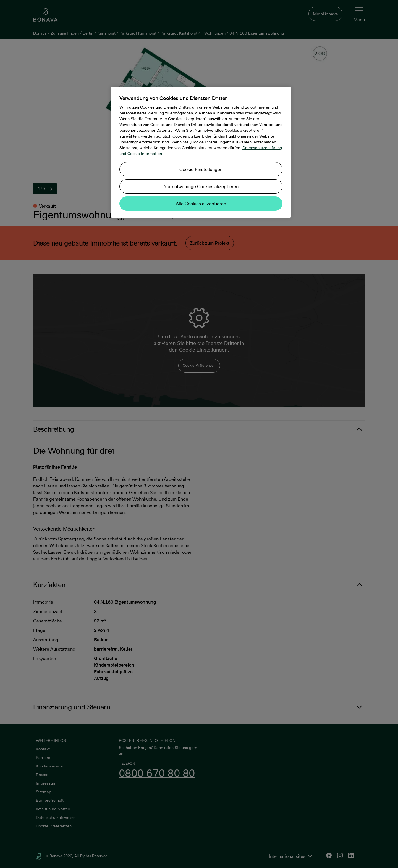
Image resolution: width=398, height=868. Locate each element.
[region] (201, 152)
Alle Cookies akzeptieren (201, 204)
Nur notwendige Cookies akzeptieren (201, 186)
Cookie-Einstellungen (201, 169)
